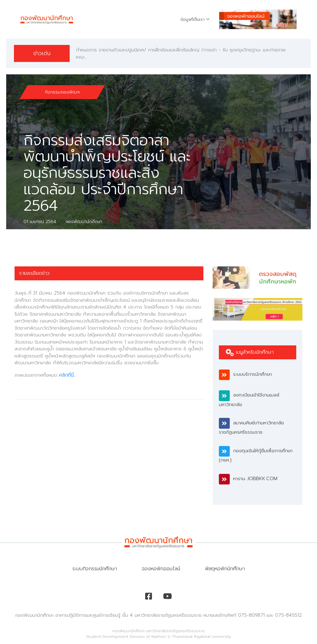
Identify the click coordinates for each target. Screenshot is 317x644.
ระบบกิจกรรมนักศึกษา (95, 569)
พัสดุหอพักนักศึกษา (225, 569)
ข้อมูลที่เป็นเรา (193, 19)
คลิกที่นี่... (68, 375)
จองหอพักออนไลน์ (161, 569)
